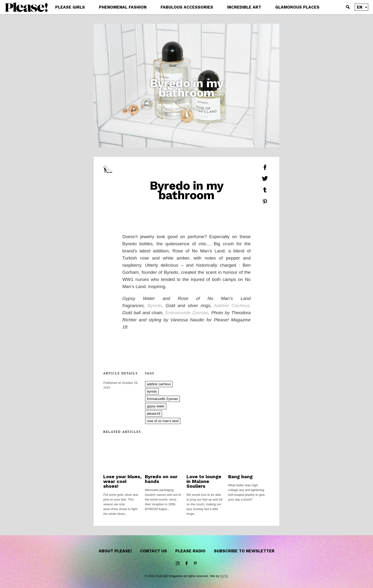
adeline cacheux (159, 384)
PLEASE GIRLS (70, 7)
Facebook (186, 564)
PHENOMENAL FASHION (123, 7)
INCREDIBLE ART (244, 7)
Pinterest (195, 564)
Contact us (154, 551)
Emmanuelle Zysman (187, 313)
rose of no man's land (163, 421)
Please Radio (190, 551)
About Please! (115, 551)
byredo (152, 391)
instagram (178, 564)
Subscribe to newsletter (244, 551)
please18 (154, 414)
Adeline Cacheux (232, 306)
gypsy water (156, 406)
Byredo (155, 306)
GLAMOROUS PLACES (297, 7)
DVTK (224, 576)
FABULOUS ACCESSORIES (187, 7)
